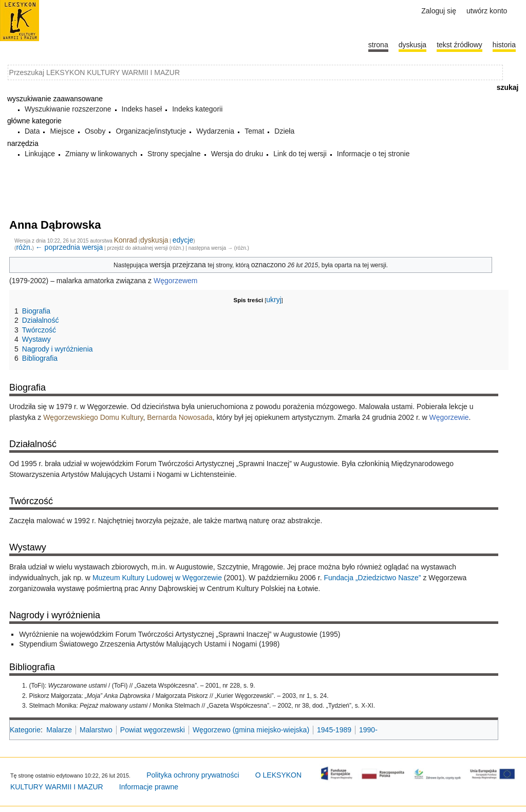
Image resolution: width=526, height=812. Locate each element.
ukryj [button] (274, 300)
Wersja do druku (237, 154)
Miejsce (62, 131)
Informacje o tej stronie (373, 154)
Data (32, 131)
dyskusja (154, 240)
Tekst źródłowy (459, 45)
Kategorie (25, 730)
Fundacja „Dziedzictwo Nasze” (372, 578)
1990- (368, 730)
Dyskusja (412, 45)
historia (504, 45)
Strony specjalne (174, 154)
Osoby (95, 131)
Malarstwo (96, 730)
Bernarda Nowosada (180, 417)
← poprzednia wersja (69, 247)
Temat (254, 131)
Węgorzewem (176, 281)
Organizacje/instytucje (151, 131)
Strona (378, 45)
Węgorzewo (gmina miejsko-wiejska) (251, 730)
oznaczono (269, 265)
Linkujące (40, 154)
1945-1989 (334, 730)
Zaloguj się (439, 11)
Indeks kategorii (197, 109)
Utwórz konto (487, 11)
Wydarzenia (215, 131)
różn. (24, 247)
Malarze (59, 730)
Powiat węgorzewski (153, 730)
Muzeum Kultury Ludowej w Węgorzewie (157, 578)
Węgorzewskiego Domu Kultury (93, 417)
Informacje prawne (149, 787)
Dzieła (284, 131)
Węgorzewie (449, 417)
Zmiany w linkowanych (101, 154)
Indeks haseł (142, 109)
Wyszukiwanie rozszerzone (68, 109)
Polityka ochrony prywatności (193, 775)
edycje (183, 240)
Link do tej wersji (300, 154)
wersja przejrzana (178, 265)
